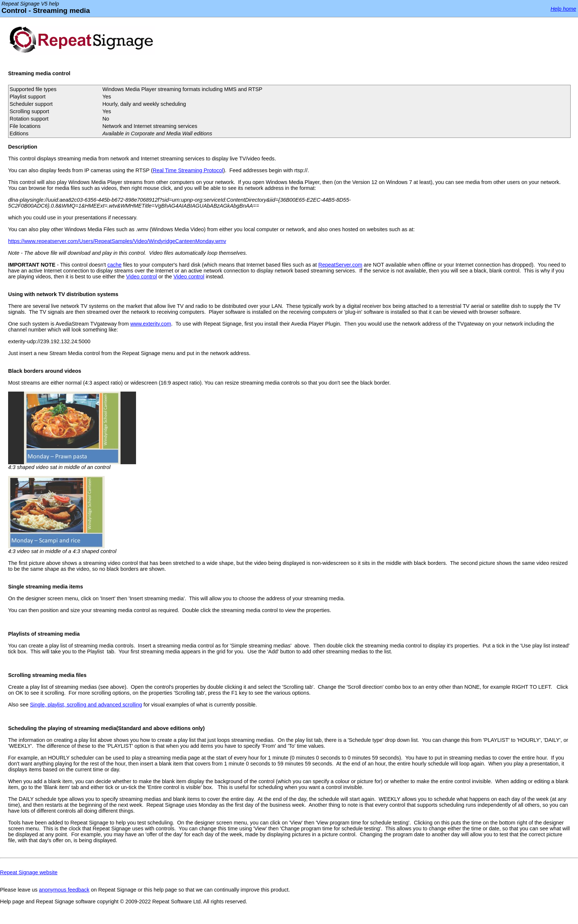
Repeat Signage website (29, 872)
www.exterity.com (151, 324)
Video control (142, 277)
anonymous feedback (64, 890)
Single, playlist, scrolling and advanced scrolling (86, 705)
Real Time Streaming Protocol (188, 170)
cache (114, 265)
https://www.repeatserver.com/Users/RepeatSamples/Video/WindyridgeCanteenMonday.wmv (117, 241)
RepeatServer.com (340, 265)
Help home (563, 9)
